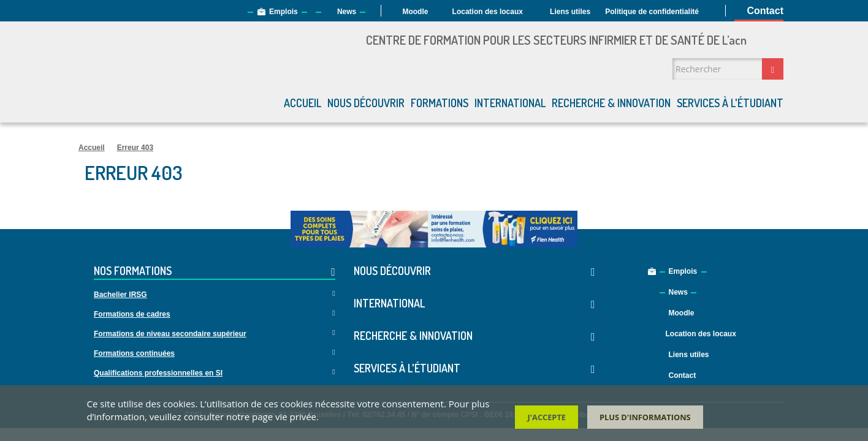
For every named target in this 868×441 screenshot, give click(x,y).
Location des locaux (488, 12)
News (347, 12)
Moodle (415, 12)
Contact (765, 11)
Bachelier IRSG (120, 295)
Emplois (284, 12)
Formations (440, 103)
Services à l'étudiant (730, 103)
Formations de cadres (132, 314)
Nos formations (215, 272)
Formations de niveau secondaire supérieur (170, 334)
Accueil (303, 103)
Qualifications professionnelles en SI (158, 373)
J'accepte (546, 417)
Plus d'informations (645, 417)
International (510, 103)
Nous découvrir (366, 103)
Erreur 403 (135, 148)
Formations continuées (134, 353)
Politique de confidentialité (652, 12)
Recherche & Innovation (611, 103)
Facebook (782, 370)
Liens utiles (570, 12)
